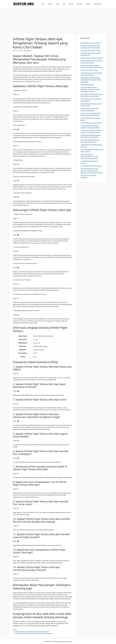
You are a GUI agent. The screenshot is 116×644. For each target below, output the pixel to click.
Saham (58, 4)
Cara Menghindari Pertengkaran (91, 166)
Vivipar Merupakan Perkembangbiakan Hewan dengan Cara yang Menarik (89, 156)
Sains (64, 4)
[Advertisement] (58, 20)
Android (50, 4)
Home (43, 4)
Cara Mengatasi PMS (87, 85)
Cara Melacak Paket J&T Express (91, 50)
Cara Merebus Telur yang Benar (91, 43)
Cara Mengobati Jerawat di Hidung (92, 58)
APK (16, 630)
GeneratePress (68, 641)
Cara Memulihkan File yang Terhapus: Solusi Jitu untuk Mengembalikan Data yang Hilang (91, 171)
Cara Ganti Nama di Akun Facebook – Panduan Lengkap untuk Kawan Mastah (90, 89)
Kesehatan (80, 4)
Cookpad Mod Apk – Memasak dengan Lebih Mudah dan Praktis (32, 632)
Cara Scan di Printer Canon (89, 70)
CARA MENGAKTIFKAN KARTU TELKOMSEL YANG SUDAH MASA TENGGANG (91, 80)
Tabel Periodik (98, 4)
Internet (71, 4)
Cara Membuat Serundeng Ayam (91, 123)
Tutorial (88, 4)
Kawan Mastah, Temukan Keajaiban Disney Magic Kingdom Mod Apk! (34, 633)
